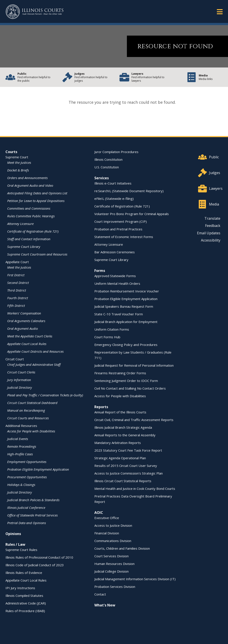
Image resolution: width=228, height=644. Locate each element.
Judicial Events (18, 439)
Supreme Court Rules (21, 550)
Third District (17, 290)
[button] (220, 11)
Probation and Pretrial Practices (118, 229)
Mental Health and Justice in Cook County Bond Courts (135, 489)
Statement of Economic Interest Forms (124, 237)
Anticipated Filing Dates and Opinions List (37, 193)
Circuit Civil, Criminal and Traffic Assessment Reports (134, 420)
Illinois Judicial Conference (26, 508)
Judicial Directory (20, 387)
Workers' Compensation (24, 313)
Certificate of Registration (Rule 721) (33, 231)
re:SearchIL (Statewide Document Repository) (129, 191)
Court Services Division (111, 556)
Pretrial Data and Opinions (27, 523)
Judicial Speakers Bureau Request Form (124, 306)
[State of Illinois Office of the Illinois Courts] (35, 12)
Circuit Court (15, 359)
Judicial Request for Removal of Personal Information (134, 365)
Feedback (213, 226)
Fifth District (16, 306)
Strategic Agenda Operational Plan (120, 458)
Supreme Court (17, 157)
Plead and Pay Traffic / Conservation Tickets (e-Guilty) (45, 395)
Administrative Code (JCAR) (26, 603)
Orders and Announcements (27, 178)
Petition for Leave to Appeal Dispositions (36, 201)
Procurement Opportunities (27, 477)
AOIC (99, 513)
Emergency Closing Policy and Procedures (126, 345)
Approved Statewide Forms (115, 276)
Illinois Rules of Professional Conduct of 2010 (39, 557)
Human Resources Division (114, 564)
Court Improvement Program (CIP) (121, 221)
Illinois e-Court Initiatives (113, 183)
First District (16, 275)
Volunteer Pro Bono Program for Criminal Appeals (132, 214)
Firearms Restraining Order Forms (120, 373)
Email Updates (209, 233)
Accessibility (211, 240)
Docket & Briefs (18, 170)
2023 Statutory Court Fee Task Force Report (128, 450)
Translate (212, 218)
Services (102, 178)
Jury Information (19, 380)
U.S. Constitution (107, 167)
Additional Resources (21, 426)
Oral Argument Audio (22, 328)
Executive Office (107, 518)
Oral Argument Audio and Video (30, 185)
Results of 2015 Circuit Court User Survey (126, 466)
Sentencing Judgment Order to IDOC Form (126, 381)
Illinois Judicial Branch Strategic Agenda (123, 427)
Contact (100, 594)
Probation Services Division (115, 587)
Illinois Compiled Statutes (24, 596)
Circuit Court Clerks (21, 372)
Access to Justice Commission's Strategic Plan (129, 473)
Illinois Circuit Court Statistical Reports (123, 481)
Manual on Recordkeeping (26, 410)
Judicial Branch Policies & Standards (33, 500)
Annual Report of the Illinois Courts (120, 412)
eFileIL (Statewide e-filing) (114, 199)
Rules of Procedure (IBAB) (25, 611)
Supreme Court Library (24, 247)
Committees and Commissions (29, 208)
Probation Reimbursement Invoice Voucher (127, 291)
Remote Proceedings (22, 446)
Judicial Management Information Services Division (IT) (135, 579)
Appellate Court (17, 262)
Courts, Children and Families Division (122, 548)
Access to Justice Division (113, 525)
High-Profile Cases (20, 454)
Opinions (13, 534)
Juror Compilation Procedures (116, 152)
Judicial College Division (111, 571)
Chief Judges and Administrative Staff (34, 364)
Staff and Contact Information (29, 239)
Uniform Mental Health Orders (117, 283)
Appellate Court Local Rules (27, 344)
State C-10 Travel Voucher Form (119, 314)
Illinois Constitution (108, 159)
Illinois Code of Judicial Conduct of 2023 (35, 565)
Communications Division (113, 541)
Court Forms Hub (107, 337)
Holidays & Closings (21, 485)
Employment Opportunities (27, 462)
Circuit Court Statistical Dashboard (32, 403)
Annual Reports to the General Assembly (125, 435)
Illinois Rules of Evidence (24, 573)
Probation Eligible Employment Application (38, 469)
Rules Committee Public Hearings (31, 216)
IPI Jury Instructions (20, 588)
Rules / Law (15, 544)
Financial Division (107, 533)
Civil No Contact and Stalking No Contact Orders (130, 388)
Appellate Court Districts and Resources (35, 351)
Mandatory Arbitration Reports (118, 443)
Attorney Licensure (20, 224)
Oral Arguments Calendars (26, 321)
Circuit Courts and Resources (28, 418)
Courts (11, 152)
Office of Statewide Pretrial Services (32, 515)
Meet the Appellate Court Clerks (30, 336)
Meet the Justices (19, 162)
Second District (18, 283)
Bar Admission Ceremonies (115, 252)
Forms (100, 271)
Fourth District (18, 298)
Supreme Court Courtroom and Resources (37, 254)
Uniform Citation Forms (112, 329)
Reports (101, 407)
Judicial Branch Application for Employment (126, 322)
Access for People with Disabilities (31, 431)
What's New (105, 605)
